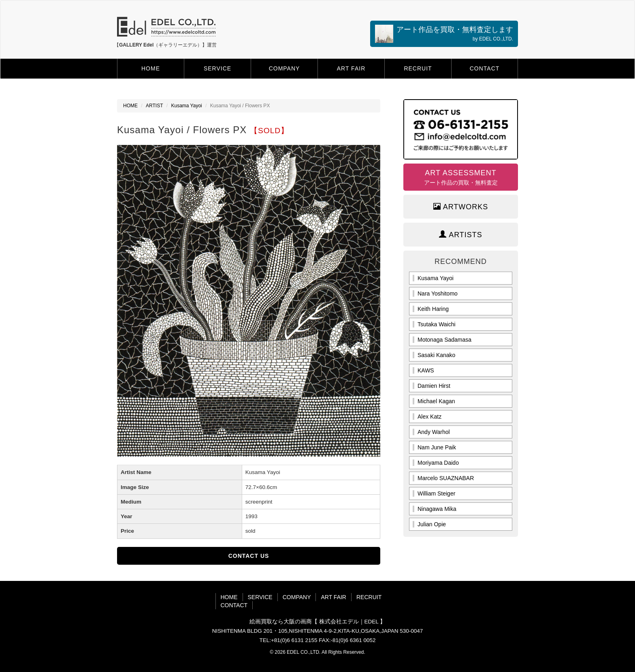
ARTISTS (461, 235)
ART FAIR (351, 68)
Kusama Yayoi (186, 106)
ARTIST (154, 106)
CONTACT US (249, 556)
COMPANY (284, 68)
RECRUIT (418, 68)
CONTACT (485, 68)
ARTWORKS (461, 207)
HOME (151, 68)
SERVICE (217, 68)
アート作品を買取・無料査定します (444, 34)
